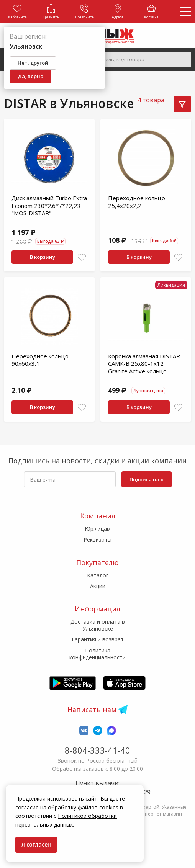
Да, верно (30, 76)
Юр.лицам (98, 529)
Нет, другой (33, 63)
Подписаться (147, 479)
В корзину (43, 257)
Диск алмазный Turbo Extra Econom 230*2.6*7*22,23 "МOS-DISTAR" (49, 205)
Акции (98, 586)
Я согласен (36, 844)
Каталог (98, 575)
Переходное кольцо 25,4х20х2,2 (137, 202)
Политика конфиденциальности (97, 654)
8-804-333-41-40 (97, 750)
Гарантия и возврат (98, 639)
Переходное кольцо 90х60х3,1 (40, 360)
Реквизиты (97, 540)
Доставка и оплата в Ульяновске (98, 625)
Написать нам (92, 709)
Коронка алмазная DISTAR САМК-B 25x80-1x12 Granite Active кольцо (144, 364)
